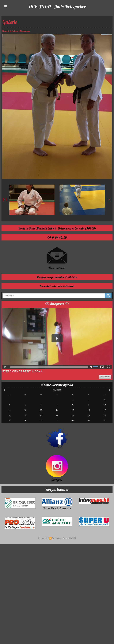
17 (104, 410)
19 (25, 415)
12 (25, 410)
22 (73, 415)
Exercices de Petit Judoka (22, 371)
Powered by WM (69, 538)
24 (104, 415)
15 (73, 410)
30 (89, 421)
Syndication (57, 538)
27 (41, 421)
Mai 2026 (57, 390)
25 (9, 421)
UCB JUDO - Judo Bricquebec (57, 7)
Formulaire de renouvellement (57, 286)
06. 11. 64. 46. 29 (57, 237)
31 (104, 421)
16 (89, 410)
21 (57, 415)
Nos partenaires (57, 489)
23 (89, 415)
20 (41, 415)
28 (57, 421)
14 (57, 410)
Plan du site (43, 538)
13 (41, 410)
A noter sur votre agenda (57, 385)
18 (9, 415)
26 (25, 421)
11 (9, 410)
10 (104, 405)
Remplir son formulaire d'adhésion (57, 277)
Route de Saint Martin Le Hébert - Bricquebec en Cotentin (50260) (57, 228)
